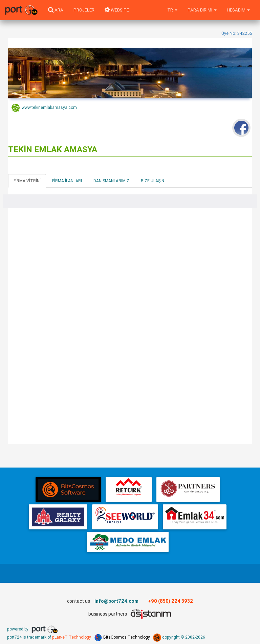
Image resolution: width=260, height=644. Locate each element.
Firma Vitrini (27, 181)
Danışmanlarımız (111, 181)
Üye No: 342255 (237, 33)
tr (172, 10)
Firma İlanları (67, 181)
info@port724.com (116, 601)
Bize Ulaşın (153, 181)
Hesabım (238, 10)
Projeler (84, 10)
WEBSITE (117, 10)
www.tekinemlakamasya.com (44, 108)
